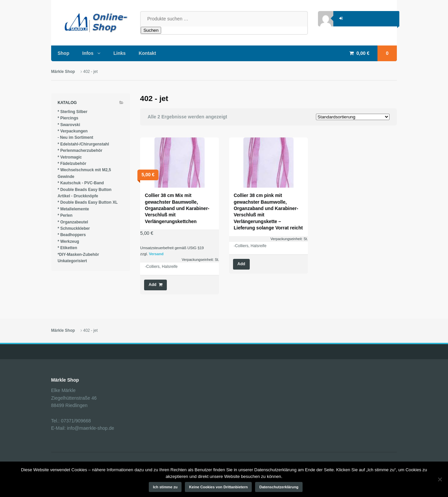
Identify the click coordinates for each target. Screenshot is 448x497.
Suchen (151, 30)
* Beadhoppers (72, 235)
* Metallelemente (73, 209)
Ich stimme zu (165, 487)
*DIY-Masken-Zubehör (78, 255)
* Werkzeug (68, 241)
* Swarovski (69, 125)
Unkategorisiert (72, 261)
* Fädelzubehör (72, 164)
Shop (63, 53)
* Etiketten (67, 248)
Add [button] (153, 285)
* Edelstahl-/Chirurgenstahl (83, 144)
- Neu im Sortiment (75, 137)
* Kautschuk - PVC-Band (81, 183)
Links (120, 53)
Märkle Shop (63, 72)
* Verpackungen (73, 131)
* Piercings (68, 118)
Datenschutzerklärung (279, 487)
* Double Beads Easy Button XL (88, 202)
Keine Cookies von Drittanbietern (219, 487)
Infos (88, 53)
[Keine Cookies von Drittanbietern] (440, 479)
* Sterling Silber (72, 112)
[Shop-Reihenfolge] (353, 117)
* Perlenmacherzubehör (80, 151)
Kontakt (147, 53)
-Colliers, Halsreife (161, 267)
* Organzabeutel (73, 222)
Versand (156, 254)
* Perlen (65, 215)
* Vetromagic (70, 157)
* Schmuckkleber (74, 228)
